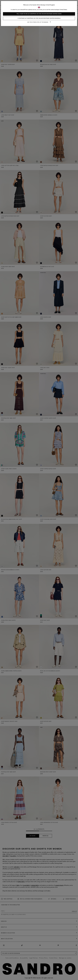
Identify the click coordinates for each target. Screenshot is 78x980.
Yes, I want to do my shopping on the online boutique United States (39, 14)
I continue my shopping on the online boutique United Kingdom (39, 18)
